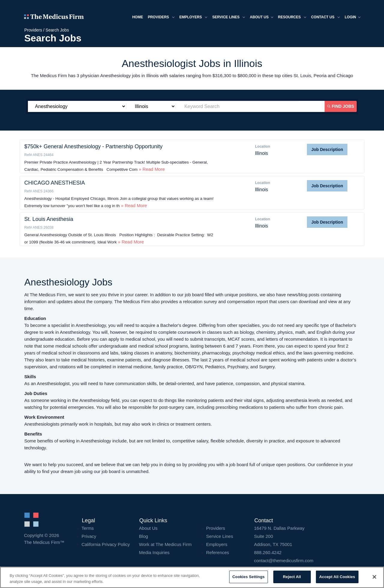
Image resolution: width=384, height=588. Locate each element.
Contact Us (325, 18)
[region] (192, 577)
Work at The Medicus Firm (165, 544)
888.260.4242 (268, 552)
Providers (161, 18)
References (218, 552)
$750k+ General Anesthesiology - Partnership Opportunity (93, 146)
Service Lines (228, 18)
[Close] (374, 577)
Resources (292, 18)
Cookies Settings (249, 577)
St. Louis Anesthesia (49, 219)
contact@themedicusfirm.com (284, 561)
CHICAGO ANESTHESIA (55, 183)
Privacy (89, 536)
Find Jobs (341, 106)
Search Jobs (57, 30)
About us (262, 18)
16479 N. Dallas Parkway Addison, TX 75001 (307, 536)
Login (353, 18)
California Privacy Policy (106, 544)
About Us (148, 528)
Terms (88, 528)
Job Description (327, 149)
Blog (143, 536)
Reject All (292, 577)
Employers (193, 18)
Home (138, 17)
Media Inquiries (154, 552)
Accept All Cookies (337, 577)
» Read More (151, 169)
